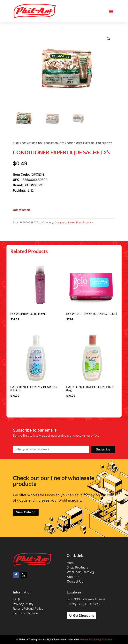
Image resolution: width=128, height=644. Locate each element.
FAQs (17, 599)
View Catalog (26, 512)
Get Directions (84, 616)
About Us (74, 577)
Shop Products (77, 567)
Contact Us (75, 581)
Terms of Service (25, 613)
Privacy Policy (23, 604)
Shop (16, 143)
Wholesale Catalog (80, 572)
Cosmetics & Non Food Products (43, 143)
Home (71, 563)
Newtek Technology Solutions (96, 639)
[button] (109, 39)
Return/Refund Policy (28, 608)
